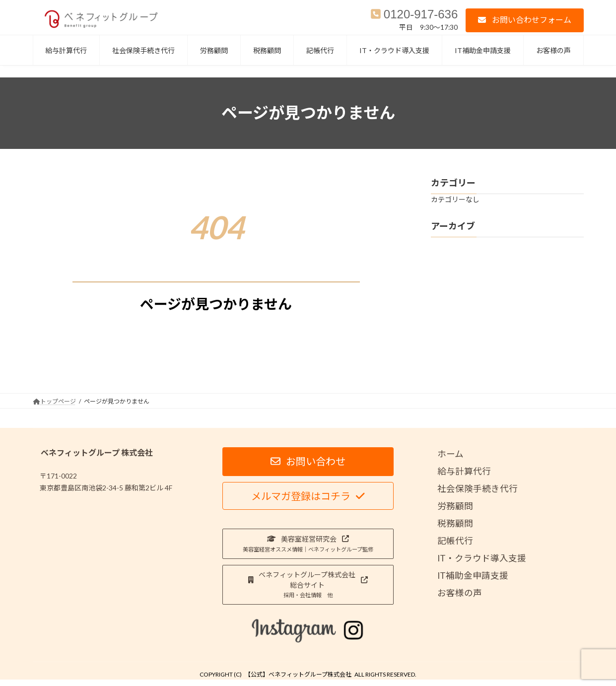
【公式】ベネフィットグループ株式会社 (298, 674)
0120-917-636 (421, 14)
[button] (524, 20)
